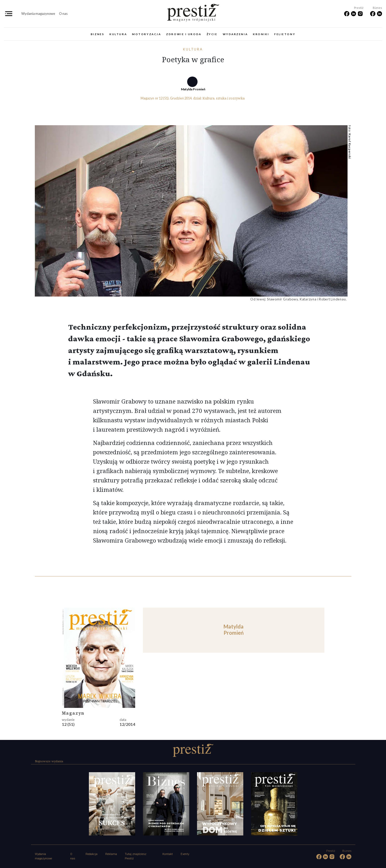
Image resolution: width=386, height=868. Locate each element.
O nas (63, 14)
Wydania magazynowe (38, 14)
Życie (212, 34)
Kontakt (168, 854)
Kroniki (261, 34)
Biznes (97, 34)
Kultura (118, 34)
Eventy (185, 854)
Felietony (285, 34)
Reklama (111, 854)
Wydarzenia (235, 34)
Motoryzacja (146, 34)
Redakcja (91, 854)
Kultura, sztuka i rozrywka (224, 98)
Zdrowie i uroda (184, 34)
